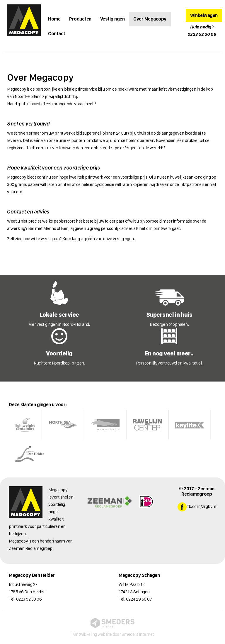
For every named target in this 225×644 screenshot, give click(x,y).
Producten (80, 19)
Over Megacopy (150, 19)
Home (54, 19)
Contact (57, 34)
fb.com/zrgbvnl (197, 507)
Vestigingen (112, 19)
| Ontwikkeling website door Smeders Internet (113, 628)
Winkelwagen (204, 15)
